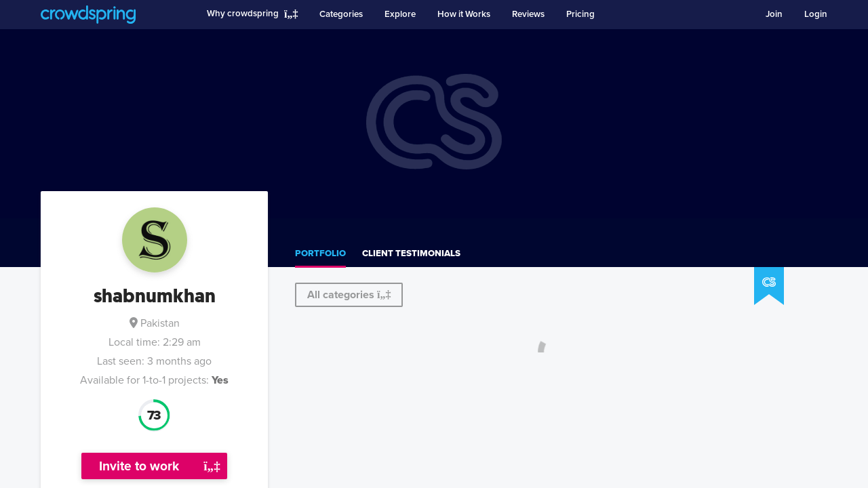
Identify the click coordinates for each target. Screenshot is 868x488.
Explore (400, 14)
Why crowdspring (243, 14)
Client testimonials (411, 253)
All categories (349, 295)
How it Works (464, 14)
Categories (341, 14)
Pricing (580, 14)
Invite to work (139, 466)
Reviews (528, 14)
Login (816, 14)
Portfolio (320, 253)
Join (774, 14)
